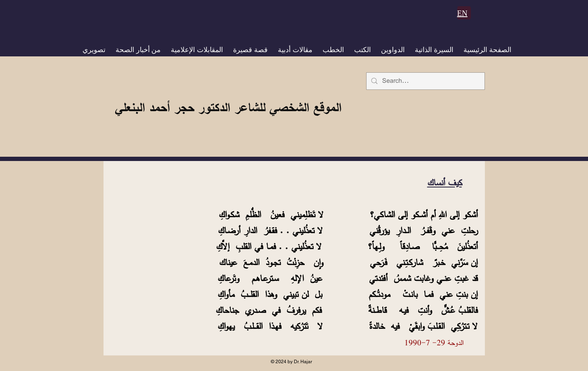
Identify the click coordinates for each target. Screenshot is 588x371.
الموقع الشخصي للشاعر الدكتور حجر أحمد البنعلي (228, 107)
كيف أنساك (445, 183)
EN (463, 13)
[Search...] (425, 81)
